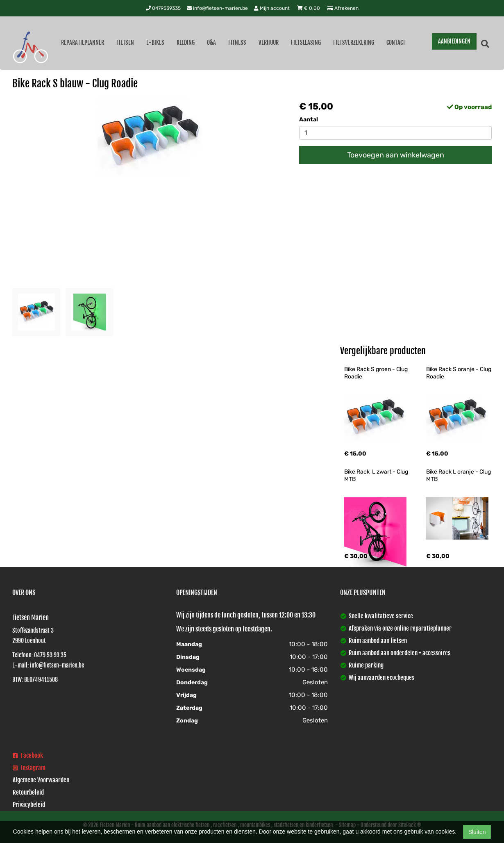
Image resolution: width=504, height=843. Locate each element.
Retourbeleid (28, 792)
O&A (211, 42)
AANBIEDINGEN (454, 41)
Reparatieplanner (83, 42)
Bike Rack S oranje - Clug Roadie (459, 373)
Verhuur (269, 42)
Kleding (186, 42)
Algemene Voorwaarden (41, 780)
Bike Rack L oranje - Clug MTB (459, 475)
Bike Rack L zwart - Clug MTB (377, 475)
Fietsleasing (306, 42)
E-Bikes (155, 42)
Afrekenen (343, 8)
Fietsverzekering (354, 42)
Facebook (28, 755)
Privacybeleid (29, 805)
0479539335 (163, 8)
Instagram (29, 768)
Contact (396, 42)
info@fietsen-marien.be (217, 8)
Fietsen (125, 42)
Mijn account (272, 8)
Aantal (309, 120)
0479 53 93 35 (50, 655)
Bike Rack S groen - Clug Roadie (377, 373)
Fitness (237, 42)
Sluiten (477, 832)
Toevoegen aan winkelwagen (396, 155)
